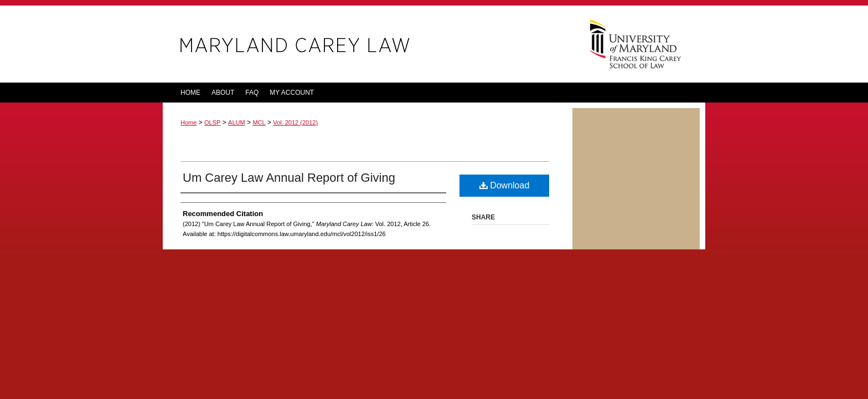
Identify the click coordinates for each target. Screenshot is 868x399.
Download (505, 185)
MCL (259, 122)
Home (188, 122)
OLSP (212, 122)
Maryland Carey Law (368, 44)
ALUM (237, 122)
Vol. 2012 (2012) (295, 122)
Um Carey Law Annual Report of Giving (289, 178)
